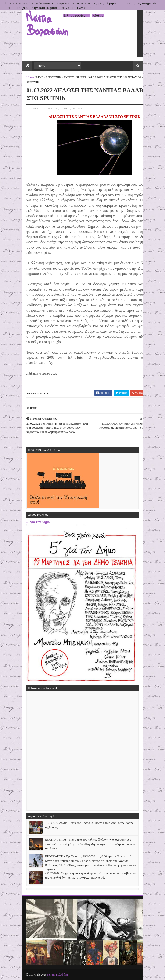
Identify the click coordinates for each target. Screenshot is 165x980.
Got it (98, 15)
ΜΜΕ (40, 77)
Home (30, 77)
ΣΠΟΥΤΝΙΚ (54, 77)
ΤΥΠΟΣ (69, 77)
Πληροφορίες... (76, 15)
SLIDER (82, 77)
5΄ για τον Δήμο (38, 522)
